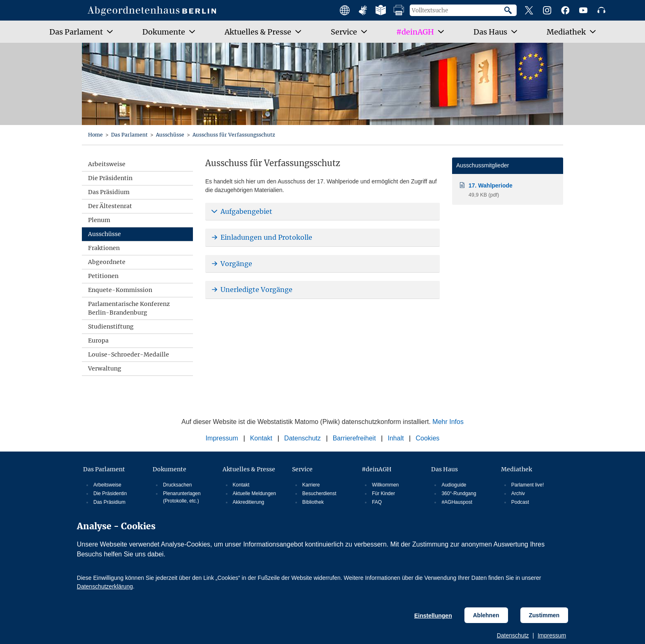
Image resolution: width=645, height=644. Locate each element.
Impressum (552, 635)
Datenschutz (513, 635)
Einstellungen (433, 616)
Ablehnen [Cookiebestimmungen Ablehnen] (486, 615)
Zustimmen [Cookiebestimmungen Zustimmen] (544, 615)
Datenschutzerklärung (105, 586)
